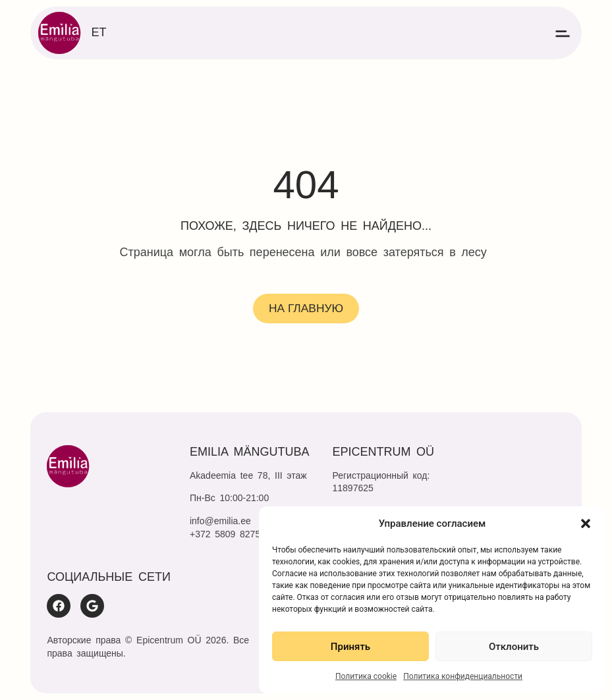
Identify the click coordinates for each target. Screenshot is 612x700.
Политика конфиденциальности (463, 676)
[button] (586, 524)
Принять (350, 647)
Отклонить (514, 647)
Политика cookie (366, 676)
